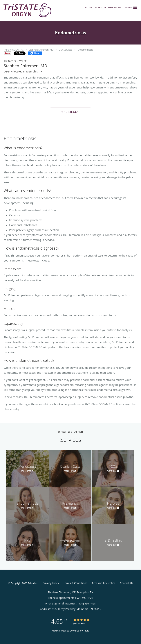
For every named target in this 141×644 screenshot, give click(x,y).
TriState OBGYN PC (14, 50)
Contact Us (126, 583)
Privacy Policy (51, 583)
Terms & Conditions (75, 583)
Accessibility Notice (104, 583)
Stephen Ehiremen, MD (41, 50)
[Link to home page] (36, 10)
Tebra (86, 631)
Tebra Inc (33, 583)
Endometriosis (85, 50)
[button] (135, 7)
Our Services (65, 50)
